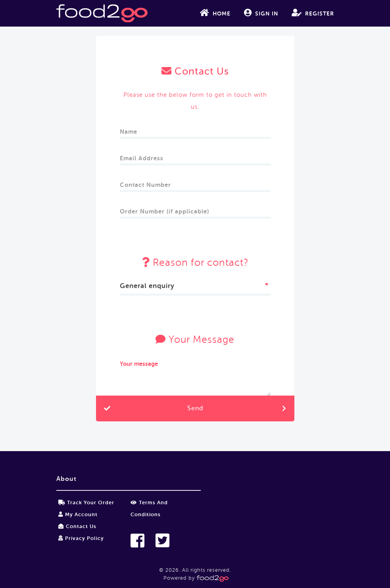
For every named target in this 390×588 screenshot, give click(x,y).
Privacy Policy (81, 538)
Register (313, 13)
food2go (102, 13)
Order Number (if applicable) (164, 209)
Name (130, 129)
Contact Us (77, 526)
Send (195, 408)
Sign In (261, 13)
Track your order (86, 502)
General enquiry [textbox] (147, 286)
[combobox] (195, 287)
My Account (78, 514)
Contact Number (146, 182)
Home (215, 13)
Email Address (143, 156)
